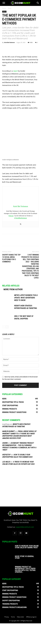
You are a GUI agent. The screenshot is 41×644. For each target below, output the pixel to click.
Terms (13, 638)
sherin (5, 464)
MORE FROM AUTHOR (13, 310)
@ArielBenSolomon (20, 239)
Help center (20, 638)
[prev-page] (4, 347)
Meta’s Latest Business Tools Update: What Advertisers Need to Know (26, 318)
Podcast (11, 236)
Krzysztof (6, 475)
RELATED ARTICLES (11, 306)
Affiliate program (31, 638)
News (10, 8)
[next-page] (7, 347)
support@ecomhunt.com (25, 548)
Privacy (7, 638)
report (16, 92)
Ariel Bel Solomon (9, 42)
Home (4, 8)
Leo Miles (6, 482)
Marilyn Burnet (8, 452)
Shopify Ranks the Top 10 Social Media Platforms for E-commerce (11, 279)
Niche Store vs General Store (24, 578)
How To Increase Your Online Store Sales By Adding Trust (27, 567)
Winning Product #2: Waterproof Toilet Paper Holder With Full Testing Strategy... (25, 590)
